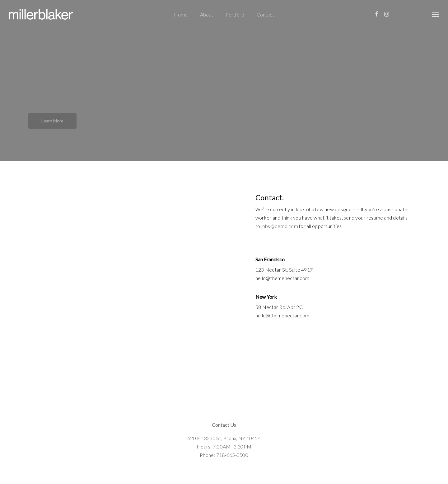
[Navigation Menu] (436, 14)
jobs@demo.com (280, 226)
